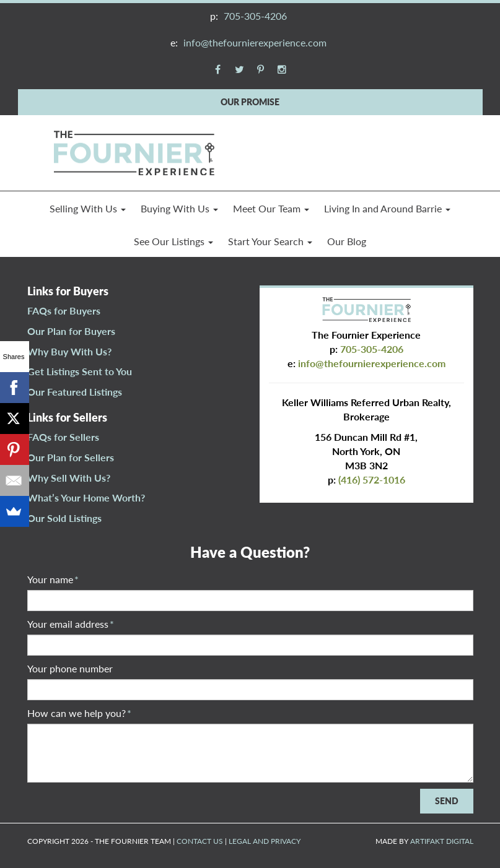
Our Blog (347, 241)
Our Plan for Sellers (71, 457)
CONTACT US (200, 841)
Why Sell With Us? (69, 478)
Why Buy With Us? (69, 351)
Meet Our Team (271, 208)
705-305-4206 (255, 16)
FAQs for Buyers (64, 310)
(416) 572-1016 (372, 480)
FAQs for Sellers (63, 437)
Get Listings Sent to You (80, 371)
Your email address (71, 624)
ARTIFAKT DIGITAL (442, 841)
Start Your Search (270, 241)
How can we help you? (79, 713)
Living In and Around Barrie (387, 208)
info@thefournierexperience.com (255, 42)
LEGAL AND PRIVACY (265, 841)
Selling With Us (88, 208)
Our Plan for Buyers (71, 331)
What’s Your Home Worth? (86, 497)
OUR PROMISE (250, 102)
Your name (53, 579)
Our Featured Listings (75, 392)
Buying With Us (179, 208)
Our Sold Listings (64, 518)
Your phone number (70, 668)
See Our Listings (173, 241)
